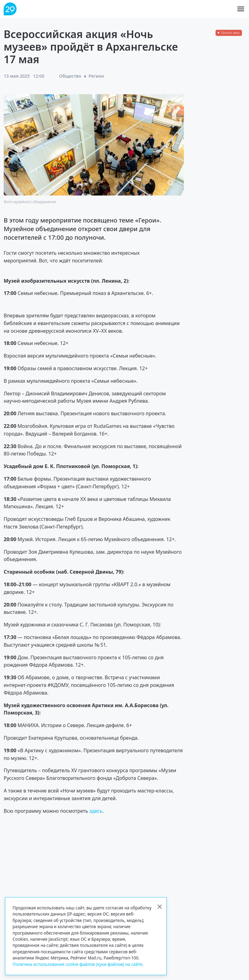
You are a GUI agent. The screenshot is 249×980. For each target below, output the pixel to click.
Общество (70, 76)
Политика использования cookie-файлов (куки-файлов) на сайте (78, 964)
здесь (96, 811)
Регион (96, 76)
